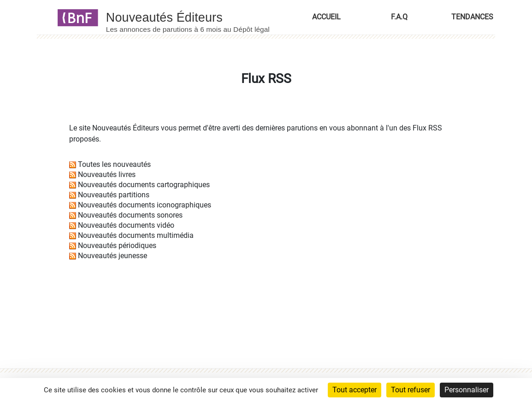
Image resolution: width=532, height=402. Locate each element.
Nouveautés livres (107, 174)
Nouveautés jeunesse (112, 256)
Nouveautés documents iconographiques (145, 205)
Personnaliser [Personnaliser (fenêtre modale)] (467, 390)
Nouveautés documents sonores (130, 215)
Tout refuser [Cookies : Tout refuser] (411, 390)
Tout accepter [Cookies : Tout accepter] (355, 390)
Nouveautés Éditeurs (126, 128)
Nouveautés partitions (114, 195)
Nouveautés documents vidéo (126, 225)
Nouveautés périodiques (117, 245)
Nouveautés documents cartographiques (144, 185)
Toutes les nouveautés (114, 164)
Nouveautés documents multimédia (136, 235)
